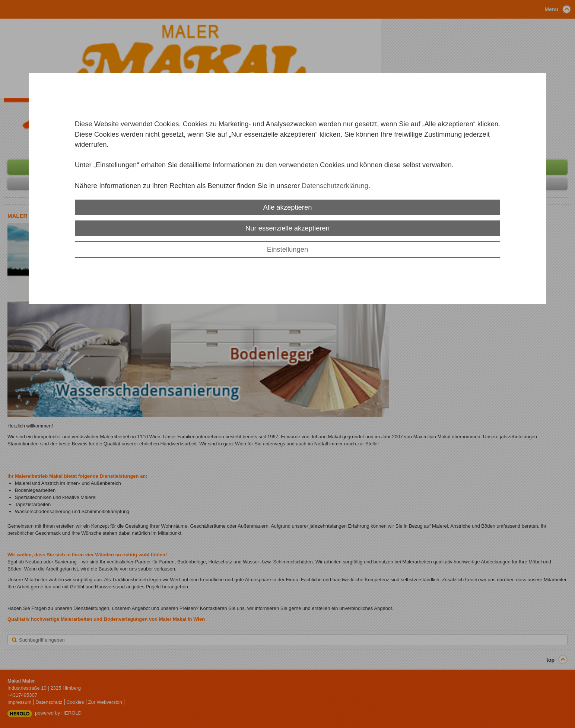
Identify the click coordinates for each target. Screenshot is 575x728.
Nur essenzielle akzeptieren (287, 228)
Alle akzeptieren (288, 207)
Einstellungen (287, 249)
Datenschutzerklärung (335, 186)
